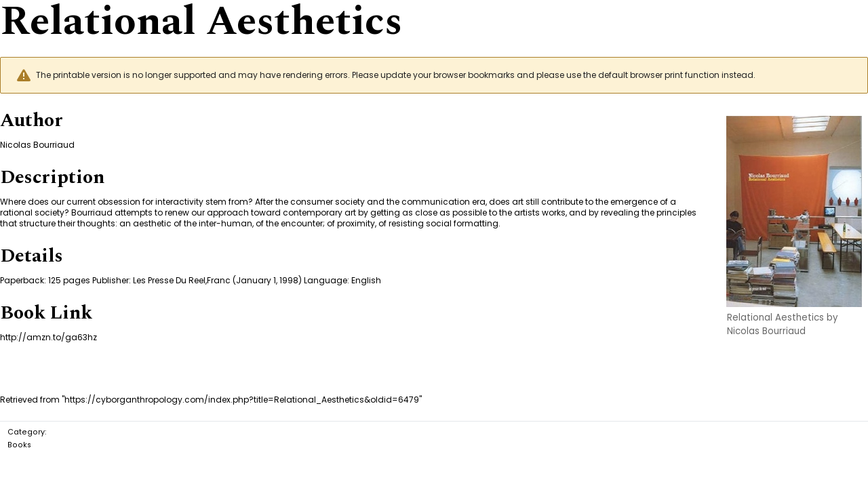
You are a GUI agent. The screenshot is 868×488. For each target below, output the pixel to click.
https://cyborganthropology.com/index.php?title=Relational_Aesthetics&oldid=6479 (242, 400)
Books (19, 445)
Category (26, 432)
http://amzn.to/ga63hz (48, 337)
